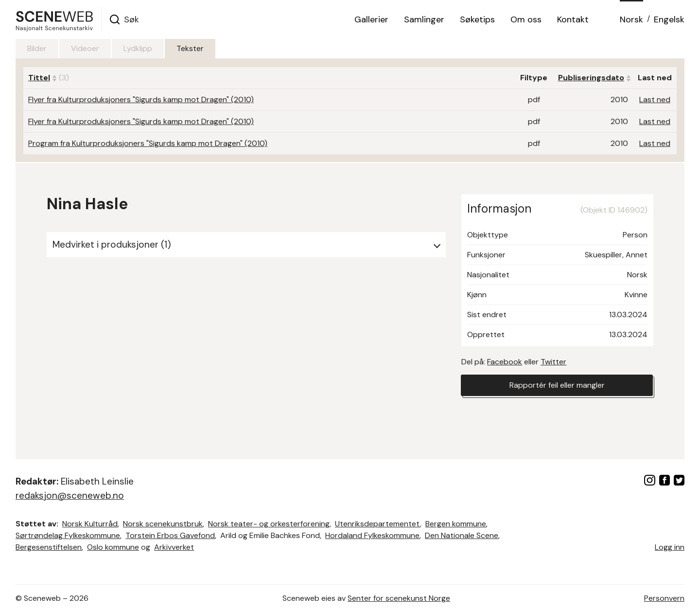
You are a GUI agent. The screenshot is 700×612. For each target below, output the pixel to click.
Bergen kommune (456, 524)
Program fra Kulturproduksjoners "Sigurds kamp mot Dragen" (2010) (148, 143)
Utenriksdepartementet (377, 524)
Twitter (553, 362)
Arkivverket (174, 547)
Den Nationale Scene (462, 535)
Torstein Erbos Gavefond (170, 535)
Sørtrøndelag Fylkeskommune (68, 535)
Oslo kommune (113, 547)
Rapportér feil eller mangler (557, 385)
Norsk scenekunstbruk (163, 524)
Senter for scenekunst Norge (399, 598)
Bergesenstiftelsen (49, 547)
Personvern (664, 598)
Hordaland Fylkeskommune (372, 535)
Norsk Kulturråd (90, 524)
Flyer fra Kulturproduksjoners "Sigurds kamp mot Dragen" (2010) (141, 99)
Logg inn (670, 547)
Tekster (190, 48)
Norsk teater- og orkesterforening (269, 524)
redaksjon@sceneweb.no (70, 495)
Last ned (655, 99)
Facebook (505, 362)
